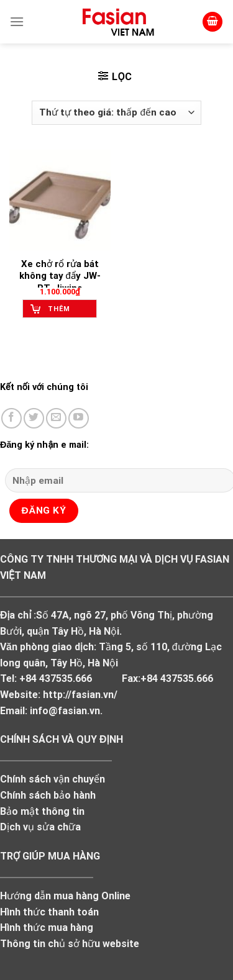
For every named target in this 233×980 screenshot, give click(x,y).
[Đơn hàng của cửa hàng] (116, 113)
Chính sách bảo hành (48, 795)
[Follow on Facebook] (11, 418)
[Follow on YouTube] (79, 418)
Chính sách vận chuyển (53, 779)
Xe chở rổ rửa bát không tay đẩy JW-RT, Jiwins (60, 276)
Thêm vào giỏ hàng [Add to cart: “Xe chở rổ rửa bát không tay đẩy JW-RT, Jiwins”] (64, 311)
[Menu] (17, 21)
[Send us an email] (56, 418)
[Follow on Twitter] (34, 418)
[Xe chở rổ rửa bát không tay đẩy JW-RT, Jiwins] (60, 200)
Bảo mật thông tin (42, 811)
